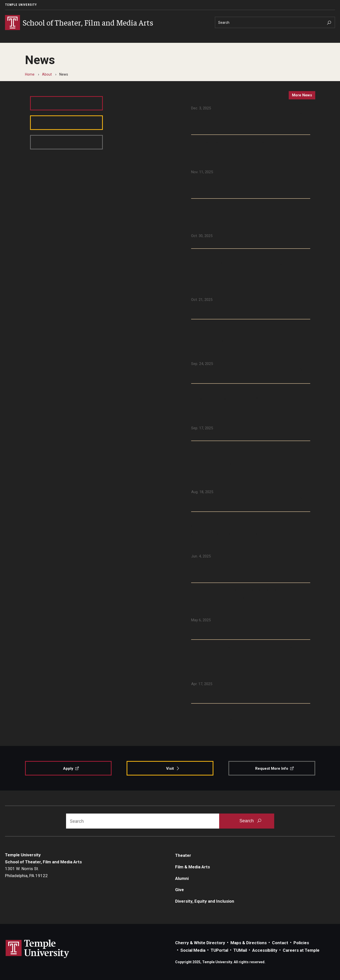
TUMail (240, 950)
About (47, 74)
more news (302, 95)
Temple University (21, 5)
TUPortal (219, 950)
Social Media (193, 950)
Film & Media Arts (193, 867)
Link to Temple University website (38, 949)
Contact (280, 943)
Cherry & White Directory (200, 943)
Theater (183, 855)
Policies (301, 943)
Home (30, 74)
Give (180, 890)
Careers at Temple (301, 950)
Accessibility (265, 950)
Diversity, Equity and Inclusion (205, 901)
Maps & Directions (249, 943)
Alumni (182, 878)
